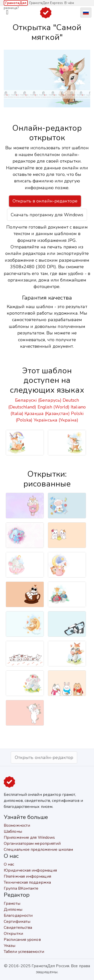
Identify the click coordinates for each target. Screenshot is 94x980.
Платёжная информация (27, 876)
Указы (10, 946)
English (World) (54, 407)
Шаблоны (13, 831)
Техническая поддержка (27, 882)
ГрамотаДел (16, 3)
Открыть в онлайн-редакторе (45, 201)
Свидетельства (18, 928)
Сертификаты (17, 922)
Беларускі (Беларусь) (38, 400)
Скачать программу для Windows (47, 215)
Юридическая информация (30, 870)
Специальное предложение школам (38, 850)
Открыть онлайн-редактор (44, 757)
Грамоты (12, 903)
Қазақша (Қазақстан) (47, 413)
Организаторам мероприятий (32, 844)
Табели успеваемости (24, 952)
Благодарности (18, 916)
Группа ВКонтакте (21, 888)
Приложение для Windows (29, 837)
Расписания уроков (22, 940)
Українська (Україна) (56, 420)
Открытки (13, 934)
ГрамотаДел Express (46, 3)
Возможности (17, 825)
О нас (9, 864)
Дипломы (13, 909)
